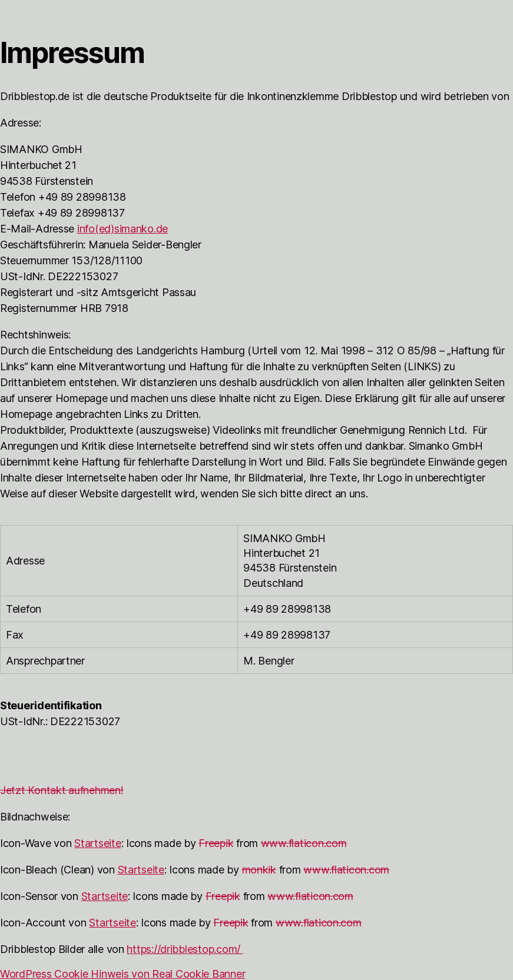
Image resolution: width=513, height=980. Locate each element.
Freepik (216, 843)
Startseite (97, 843)
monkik (259, 870)
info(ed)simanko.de (123, 229)
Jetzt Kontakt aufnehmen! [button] (62, 790)
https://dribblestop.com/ (185, 949)
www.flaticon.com (304, 843)
